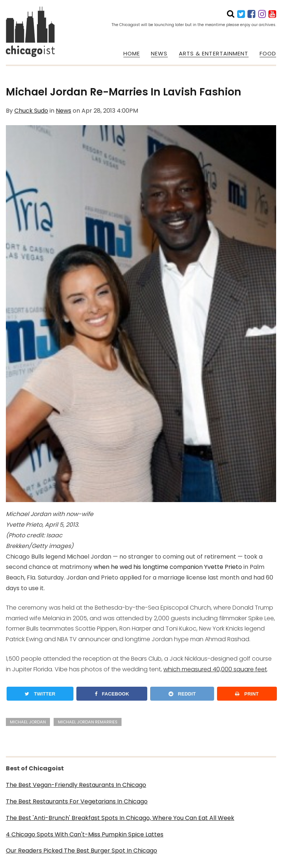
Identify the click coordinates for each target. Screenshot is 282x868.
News (64, 111)
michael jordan (28, 722)
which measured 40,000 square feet (215, 669)
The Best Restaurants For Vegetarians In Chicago (77, 801)
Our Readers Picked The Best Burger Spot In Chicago (82, 851)
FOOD (268, 54)
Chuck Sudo (31, 111)
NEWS (159, 54)
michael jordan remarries (88, 722)
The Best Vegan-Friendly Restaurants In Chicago (76, 785)
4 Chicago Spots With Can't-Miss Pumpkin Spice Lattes (85, 834)
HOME (132, 54)
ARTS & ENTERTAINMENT (214, 54)
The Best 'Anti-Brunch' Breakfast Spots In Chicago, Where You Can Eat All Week (120, 818)
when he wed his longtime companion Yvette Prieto (168, 567)
